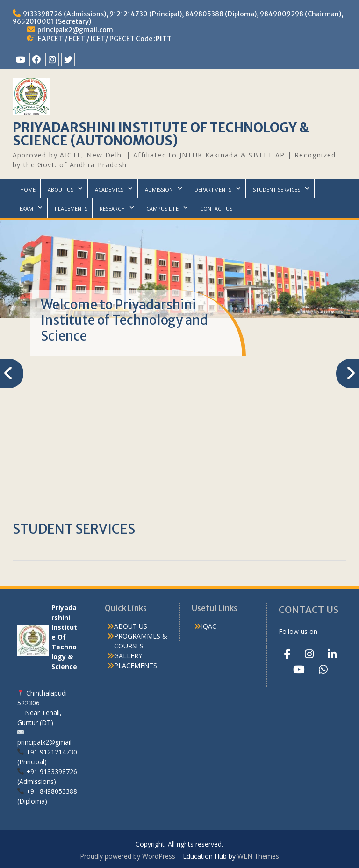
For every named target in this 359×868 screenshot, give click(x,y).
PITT (164, 39)
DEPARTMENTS (213, 189)
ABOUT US (61, 189)
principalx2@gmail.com (75, 30)
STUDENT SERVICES (276, 189)
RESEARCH (112, 209)
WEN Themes (258, 856)
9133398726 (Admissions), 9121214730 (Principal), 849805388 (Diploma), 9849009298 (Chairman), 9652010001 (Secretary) (178, 18)
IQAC (209, 626)
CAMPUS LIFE (162, 209)
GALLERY (128, 656)
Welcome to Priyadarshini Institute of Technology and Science (124, 320)
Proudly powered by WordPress (128, 856)
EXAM (26, 209)
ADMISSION (159, 189)
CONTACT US (216, 209)
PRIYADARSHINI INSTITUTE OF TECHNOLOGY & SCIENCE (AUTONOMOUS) (161, 134)
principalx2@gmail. (45, 742)
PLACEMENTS (71, 209)
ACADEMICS (109, 189)
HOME (28, 189)
